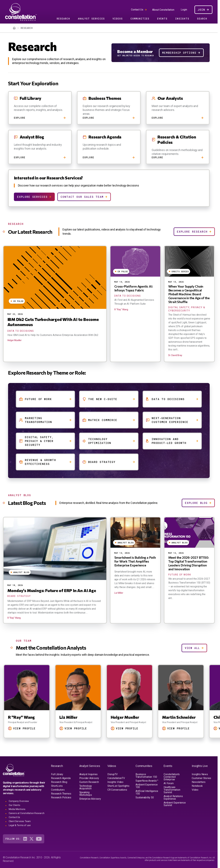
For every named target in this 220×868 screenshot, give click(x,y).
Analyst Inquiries (89, 774)
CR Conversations (117, 790)
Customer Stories (201, 778)
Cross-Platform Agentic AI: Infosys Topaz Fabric (134, 288)
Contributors (58, 790)
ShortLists (57, 786)
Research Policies (61, 797)
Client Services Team (20, 821)
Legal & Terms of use (20, 825)
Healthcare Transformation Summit (172, 790)
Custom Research (89, 782)
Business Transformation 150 (146, 776)
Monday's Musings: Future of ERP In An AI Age (52, 590)
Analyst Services (91, 19)
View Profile (30, 728)
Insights (182, 19)
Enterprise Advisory (90, 799)
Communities (140, 19)
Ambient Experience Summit (175, 804)
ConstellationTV (116, 778)
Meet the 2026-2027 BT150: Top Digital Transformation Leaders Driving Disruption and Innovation (189, 563)
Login (184, 10)
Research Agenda (61, 778)
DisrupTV (113, 774)
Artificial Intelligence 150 (147, 792)
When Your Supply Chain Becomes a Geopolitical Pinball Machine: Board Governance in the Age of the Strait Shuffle (189, 294)
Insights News (200, 774)
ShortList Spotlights (118, 786)
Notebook (197, 786)
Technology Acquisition (86, 787)
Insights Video (115, 782)
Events (162, 19)
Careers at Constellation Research (27, 813)
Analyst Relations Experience (173, 797)
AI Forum (169, 783)
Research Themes (61, 794)
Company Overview (19, 801)
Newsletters (199, 782)
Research (63, 19)
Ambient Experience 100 (147, 786)
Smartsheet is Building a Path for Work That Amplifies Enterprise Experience (135, 561)
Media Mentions (17, 809)
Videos (118, 19)
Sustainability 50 (145, 797)
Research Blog (59, 782)
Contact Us (137, 10)
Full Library (57, 774)
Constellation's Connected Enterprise (172, 777)
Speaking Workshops (86, 794)
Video (195, 790)
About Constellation (163, 10)
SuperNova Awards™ (147, 781)
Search (202, 19)
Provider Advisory (89, 778)
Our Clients (14, 805)
